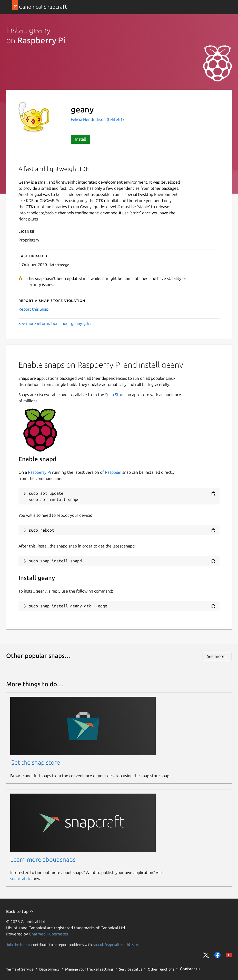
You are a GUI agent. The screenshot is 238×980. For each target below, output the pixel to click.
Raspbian (113, 472)
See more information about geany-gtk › (55, 323)
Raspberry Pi (39, 472)
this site (132, 944)
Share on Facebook (217, 955)
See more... (217, 656)
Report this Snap (33, 309)
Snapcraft (112, 944)
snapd (98, 944)
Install (81, 139)
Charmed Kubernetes (48, 934)
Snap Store (115, 395)
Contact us (190, 969)
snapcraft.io (21, 879)
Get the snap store (35, 762)
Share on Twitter (206, 955)
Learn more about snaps (43, 860)
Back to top (20, 911)
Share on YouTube (229, 955)
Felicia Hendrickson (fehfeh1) (97, 119)
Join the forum (18, 944)
